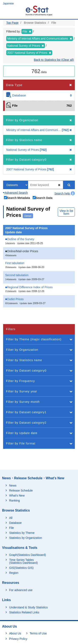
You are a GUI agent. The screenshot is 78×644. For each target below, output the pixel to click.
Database (15, 523)
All (11, 518)
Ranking (14, 500)
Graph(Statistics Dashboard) (28, 555)
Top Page (12, 23)
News (13, 485)
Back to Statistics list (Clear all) (54, 60)
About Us (15, 633)
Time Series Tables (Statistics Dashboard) (24, 561)
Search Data (43, 198)
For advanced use (21, 590)
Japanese (8, 4)
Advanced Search (15, 193)
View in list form (66, 212)
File (12, 528)
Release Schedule (21, 490)
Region (14, 573)
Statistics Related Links (24, 612)
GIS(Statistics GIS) (21, 568)
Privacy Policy (18, 639)
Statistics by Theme (22, 533)
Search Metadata (17, 198)
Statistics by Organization (26, 538)
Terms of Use (38, 633)
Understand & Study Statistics (28, 607)
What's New (17, 495)
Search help (65, 193)
